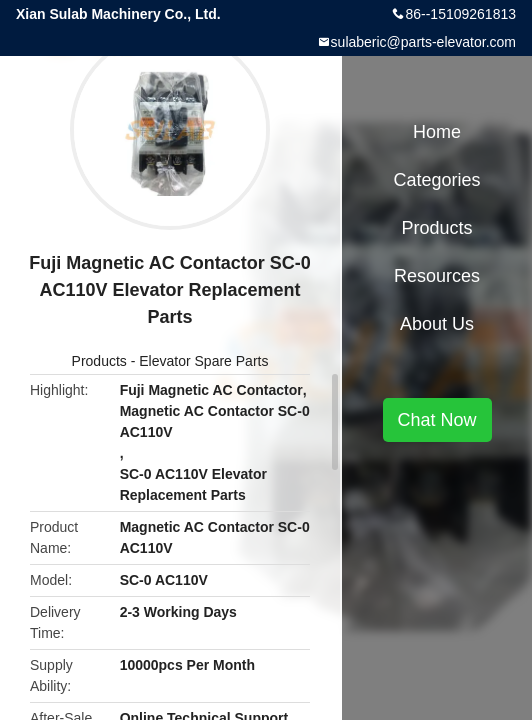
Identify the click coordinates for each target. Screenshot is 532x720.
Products (99, 361)
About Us (437, 324)
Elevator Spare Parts (203, 361)
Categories (436, 180)
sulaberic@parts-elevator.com (423, 42)
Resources (437, 276)
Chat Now (437, 420)
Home (437, 132)
